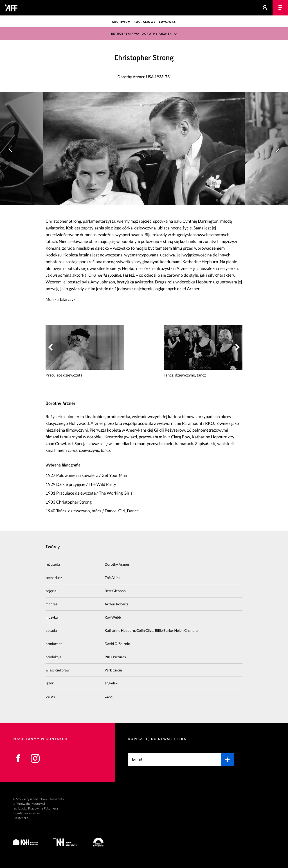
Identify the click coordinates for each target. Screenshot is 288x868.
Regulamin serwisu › (27, 813)
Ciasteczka (21, 818)
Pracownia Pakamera (43, 809)
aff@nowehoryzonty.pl (29, 804)
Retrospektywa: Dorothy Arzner (141, 34)
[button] (277, 148)
